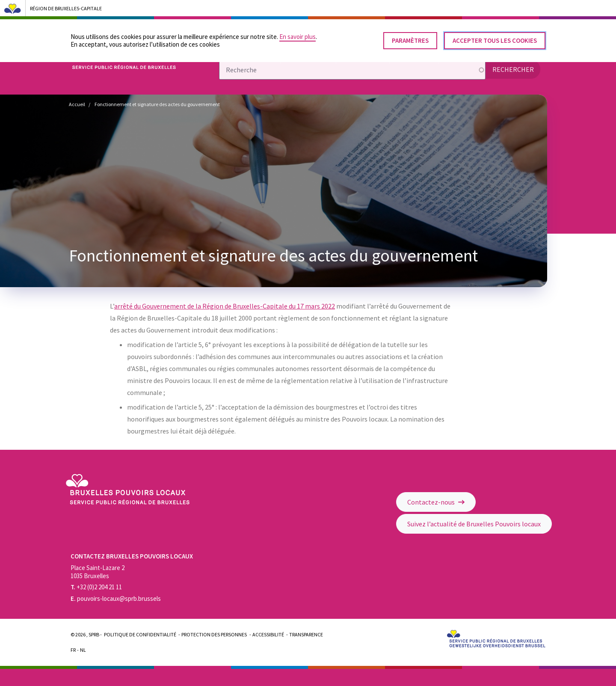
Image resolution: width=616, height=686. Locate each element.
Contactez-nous (436, 502)
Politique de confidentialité (140, 634)
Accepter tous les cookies (495, 37)
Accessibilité (268, 634)
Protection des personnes (214, 634)
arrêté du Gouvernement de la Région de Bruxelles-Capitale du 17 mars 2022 (225, 306)
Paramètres (410, 37)
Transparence (306, 634)
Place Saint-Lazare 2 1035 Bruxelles (98, 572)
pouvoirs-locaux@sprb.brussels (116, 598)
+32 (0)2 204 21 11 (96, 587)
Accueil (77, 104)
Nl (83, 650)
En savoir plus (298, 33)
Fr (73, 650)
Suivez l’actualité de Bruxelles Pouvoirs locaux (474, 524)
